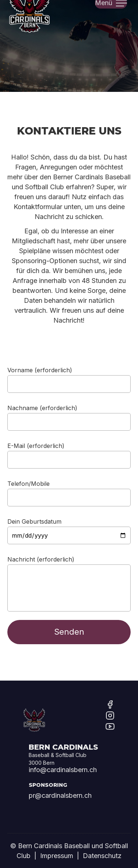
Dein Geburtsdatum (34, 521)
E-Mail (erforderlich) (36, 445)
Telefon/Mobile (29, 483)
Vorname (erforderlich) (40, 370)
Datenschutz (102, 856)
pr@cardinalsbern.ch (60, 795)
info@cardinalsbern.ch (63, 770)
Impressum (57, 856)
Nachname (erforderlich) (42, 408)
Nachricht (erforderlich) (41, 559)
